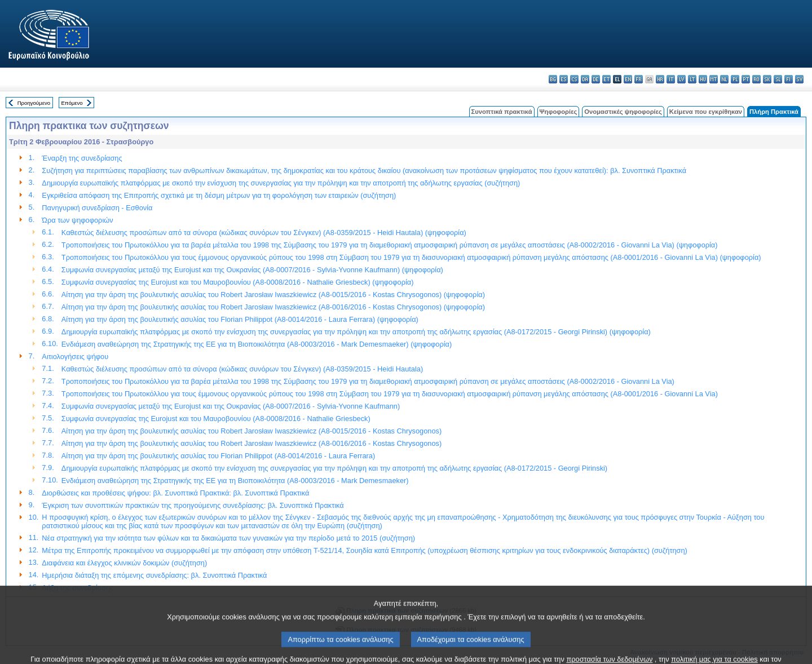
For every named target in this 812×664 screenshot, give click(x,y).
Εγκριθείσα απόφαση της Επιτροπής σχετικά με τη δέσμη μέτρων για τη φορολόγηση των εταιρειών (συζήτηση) (219, 195)
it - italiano (671, 79)
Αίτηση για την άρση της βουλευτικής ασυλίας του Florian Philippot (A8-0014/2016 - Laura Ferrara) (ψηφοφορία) (240, 319)
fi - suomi (789, 79)
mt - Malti (714, 79)
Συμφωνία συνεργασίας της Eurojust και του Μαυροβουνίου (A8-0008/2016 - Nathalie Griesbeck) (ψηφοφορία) (238, 282)
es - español (564, 79)
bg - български (553, 79)
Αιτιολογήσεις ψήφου (75, 357)
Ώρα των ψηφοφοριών (77, 220)
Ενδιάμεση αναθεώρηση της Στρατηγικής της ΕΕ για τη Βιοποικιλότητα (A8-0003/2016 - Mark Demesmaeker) (235, 481)
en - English (628, 79)
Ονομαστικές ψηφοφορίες (623, 112)
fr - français (639, 79)
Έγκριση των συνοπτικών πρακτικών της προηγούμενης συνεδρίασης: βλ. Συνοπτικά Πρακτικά (193, 505)
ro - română (756, 79)
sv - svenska (799, 79)
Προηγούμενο (34, 103)
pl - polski (735, 79)
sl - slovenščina (778, 79)
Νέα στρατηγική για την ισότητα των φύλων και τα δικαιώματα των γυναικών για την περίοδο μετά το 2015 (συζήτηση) (228, 538)
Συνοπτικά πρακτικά (502, 112)
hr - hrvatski (660, 79)
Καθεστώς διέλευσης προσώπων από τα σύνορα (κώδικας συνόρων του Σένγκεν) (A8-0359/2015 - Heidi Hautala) (242, 369)
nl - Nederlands (724, 79)
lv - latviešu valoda (681, 79)
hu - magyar (703, 79)
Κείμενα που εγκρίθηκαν (706, 112)
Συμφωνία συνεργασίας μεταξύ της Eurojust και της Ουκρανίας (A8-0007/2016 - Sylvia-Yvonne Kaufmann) (231, 406)
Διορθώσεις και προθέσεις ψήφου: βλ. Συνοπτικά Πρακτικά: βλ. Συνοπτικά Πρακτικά (175, 493)
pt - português (746, 79)
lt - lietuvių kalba (692, 79)
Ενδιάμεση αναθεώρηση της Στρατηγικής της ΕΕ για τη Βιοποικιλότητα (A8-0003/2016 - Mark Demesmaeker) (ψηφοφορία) (257, 344)
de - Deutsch (596, 79)
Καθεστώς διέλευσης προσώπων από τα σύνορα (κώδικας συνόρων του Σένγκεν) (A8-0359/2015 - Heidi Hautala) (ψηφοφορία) (264, 233)
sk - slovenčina (767, 79)
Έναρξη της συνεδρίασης (82, 158)
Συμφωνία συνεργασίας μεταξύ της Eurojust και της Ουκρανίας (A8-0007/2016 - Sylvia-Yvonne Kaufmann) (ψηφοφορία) (252, 270)
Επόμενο (72, 103)
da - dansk (585, 79)
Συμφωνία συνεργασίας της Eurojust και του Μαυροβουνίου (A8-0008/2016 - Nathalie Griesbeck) (216, 419)
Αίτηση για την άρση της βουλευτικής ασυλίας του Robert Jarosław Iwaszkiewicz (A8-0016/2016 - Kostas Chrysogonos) (251, 443)
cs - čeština (574, 79)
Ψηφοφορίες (559, 112)
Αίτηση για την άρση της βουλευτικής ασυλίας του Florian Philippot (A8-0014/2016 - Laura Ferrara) (218, 456)
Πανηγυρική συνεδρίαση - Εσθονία (97, 208)
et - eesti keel (606, 79)
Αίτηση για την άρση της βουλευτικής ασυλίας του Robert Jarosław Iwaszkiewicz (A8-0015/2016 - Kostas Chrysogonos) (251, 431)
